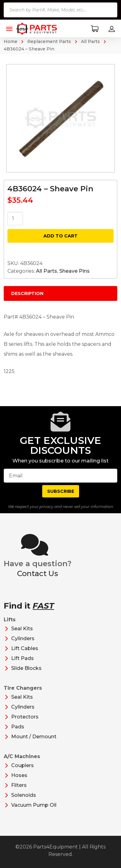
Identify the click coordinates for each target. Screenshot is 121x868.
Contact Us (38, 573)
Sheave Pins (74, 271)
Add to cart (60, 236)
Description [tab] (27, 293)
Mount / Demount (34, 737)
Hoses (19, 775)
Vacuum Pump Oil (34, 805)
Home (11, 41)
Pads (18, 727)
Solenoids (24, 795)
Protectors (25, 717)
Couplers (22, 765)
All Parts (90, 41)
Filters (19, 785)
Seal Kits (22, 629)
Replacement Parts (49, 41)
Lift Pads (22, 658)
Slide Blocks (26, 668)
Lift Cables (25, 648)
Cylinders (23, 638)
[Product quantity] (15, 219)
